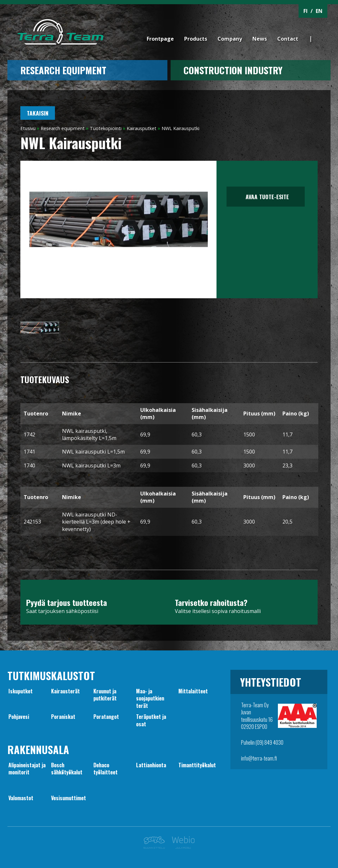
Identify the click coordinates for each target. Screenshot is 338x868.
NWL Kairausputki (180, 128)
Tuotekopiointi (106, 128)
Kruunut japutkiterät (105, 695)
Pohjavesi (19, 717)
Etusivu (28, 128)
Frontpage (160, 39)
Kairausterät (65, 691)
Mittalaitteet (193, 691)
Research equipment (63, 70)
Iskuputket (21, 691)
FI (306, 11)
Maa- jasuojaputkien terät (150, 698)
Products (196, 39)
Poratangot (106, 717)
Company (230, 39)
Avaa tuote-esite (266, 197)
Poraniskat (63, 717)
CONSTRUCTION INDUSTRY (233, 70)
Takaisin (38, 113)
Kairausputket (142, 128)
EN (319, 11)
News (260, 39)
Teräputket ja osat (151, 720)
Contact (288, 39)
